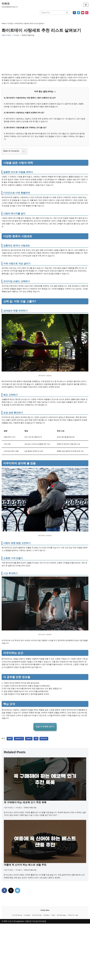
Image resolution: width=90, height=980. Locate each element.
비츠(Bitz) (46, 972)
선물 (36, 740)
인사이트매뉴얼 (17, 972)
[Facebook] (74, 13)
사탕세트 (29, 740)
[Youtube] (83, 13)
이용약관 (28, 978)
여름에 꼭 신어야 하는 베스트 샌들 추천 (25, 866)
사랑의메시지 (19, 740)
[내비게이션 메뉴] (86, 5)
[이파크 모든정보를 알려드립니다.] (10, 5)
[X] (79, 13)
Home (4, 23)
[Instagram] (87, 13)
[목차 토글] (23, 151)
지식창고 (10, 23)
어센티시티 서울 (73, 972)
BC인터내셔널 (37, 972)
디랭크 (53, 972)
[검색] (52, 13)
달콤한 (10, 740)
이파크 (10, 978)
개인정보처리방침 (39, 978)
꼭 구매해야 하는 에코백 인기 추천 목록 (25, 803)
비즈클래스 (27, 972)
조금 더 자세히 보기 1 (45, 728)
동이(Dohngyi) (61, 972)
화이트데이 (44, 740)
